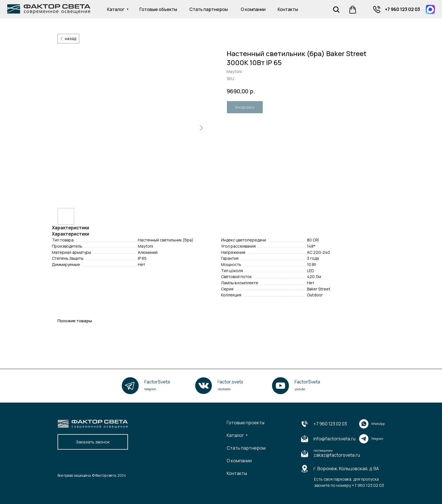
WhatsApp (378, 424)
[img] (377, 9)
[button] (93, 442)
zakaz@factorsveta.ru (337, 455)
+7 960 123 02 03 (330, 424)
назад (70, 38)
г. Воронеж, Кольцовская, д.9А (346, 469)
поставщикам (323, 450)
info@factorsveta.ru (334, 439)
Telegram (377, 439)
